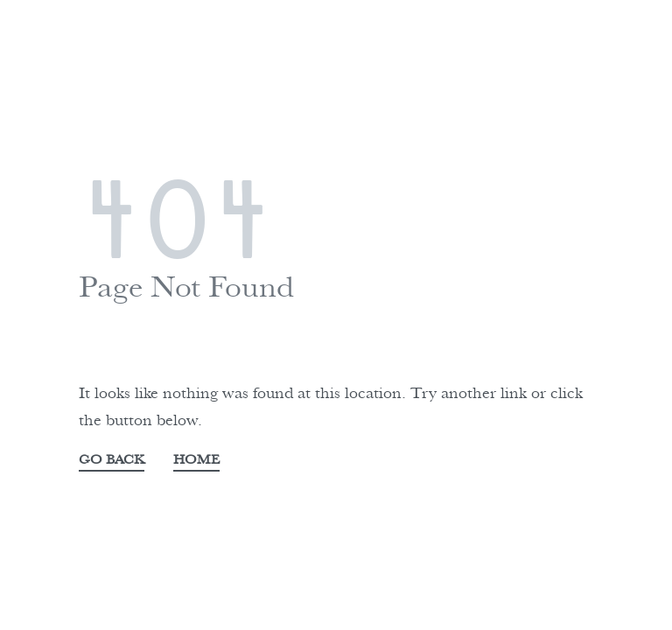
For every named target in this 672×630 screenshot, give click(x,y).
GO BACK (112, 461)
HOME (196, 461)
